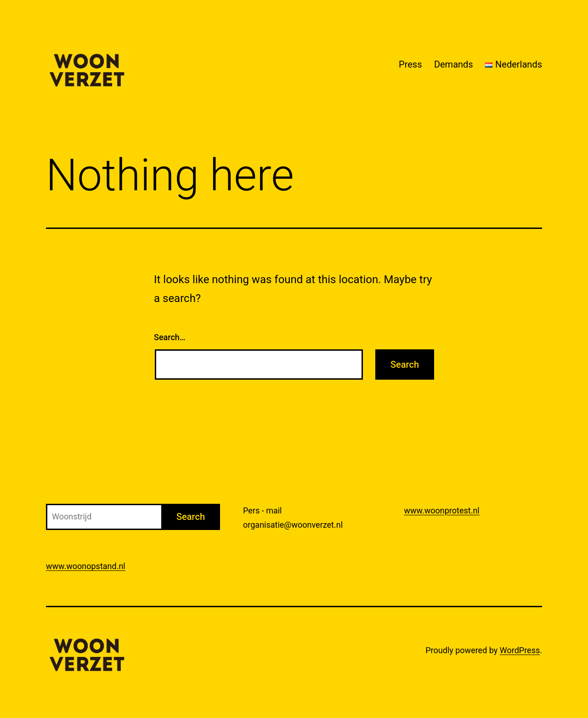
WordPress (520, 650)
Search (191, 517)
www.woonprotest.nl (442, 510)
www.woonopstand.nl (86, 566)
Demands (454, 64)
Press (410, 64)
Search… (170, 337)
